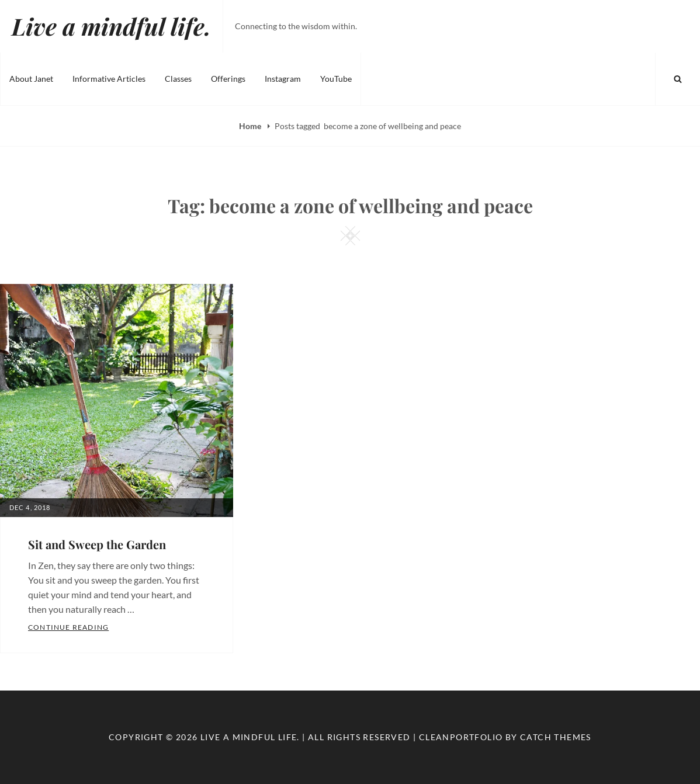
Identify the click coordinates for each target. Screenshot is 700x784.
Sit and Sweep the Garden (97, 544)
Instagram (283, 79)
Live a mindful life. (111, 26)
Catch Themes (556, 737)
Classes (178, 79)
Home (251, 126)
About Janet (31, 79)
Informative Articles (109, 79)
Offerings (228, 79)
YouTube (336, 79)
